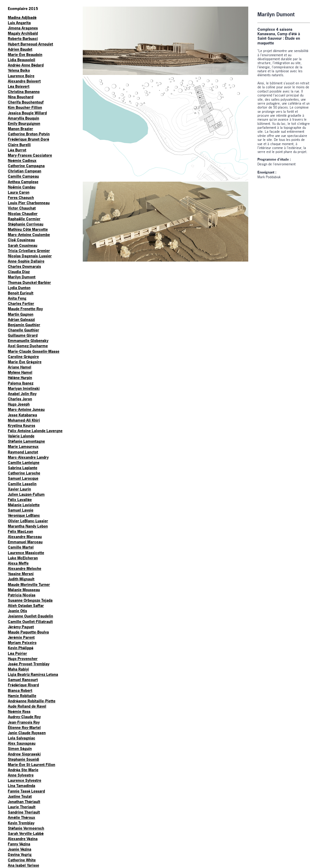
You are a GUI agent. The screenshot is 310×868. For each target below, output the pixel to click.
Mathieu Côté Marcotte (28, 229)
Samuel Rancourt (23, 680)
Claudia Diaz (19, 272)
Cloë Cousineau (21, 240)
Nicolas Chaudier (23, 214)
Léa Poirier (17, 653)
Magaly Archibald (23, 33)
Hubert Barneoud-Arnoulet (30, 44)
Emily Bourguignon (24, 123)
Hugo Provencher (23, 659)
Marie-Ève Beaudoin (25, 55)
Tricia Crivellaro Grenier (29, 251)
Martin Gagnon (21, 314)
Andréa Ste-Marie (23, 770)
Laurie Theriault (22, 807)
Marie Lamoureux (23, 446)
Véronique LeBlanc (24, 515)
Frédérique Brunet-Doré (29, 139)
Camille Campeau (23, 176)
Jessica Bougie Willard (27, 113)
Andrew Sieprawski (24, 754)
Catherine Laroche (24, 473)
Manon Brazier (20, 129)
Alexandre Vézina (23, 839)
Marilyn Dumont (22, 277)
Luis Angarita (19, 23)
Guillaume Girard (23, 335)
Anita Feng (17, 298)
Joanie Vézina (20, 849)
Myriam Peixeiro (22, 643)
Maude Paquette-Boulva (28, 632)
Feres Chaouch (21, 198)
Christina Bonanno (24, 92)
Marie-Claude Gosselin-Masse (34, 351)
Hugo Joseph (19, 404)
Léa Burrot (17, 150)
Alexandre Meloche (25, 568)
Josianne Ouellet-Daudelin (30, 616)
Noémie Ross (19, 711)
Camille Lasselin (22, 484)
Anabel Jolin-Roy (22, 394)
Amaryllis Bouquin (24, 118)
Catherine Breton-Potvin (29, 134)
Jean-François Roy (24, 722)
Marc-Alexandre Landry (28, 457)
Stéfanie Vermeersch (26, 828)
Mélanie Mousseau (24, 590)
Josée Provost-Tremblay (29, 664)
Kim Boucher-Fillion (25, 107)
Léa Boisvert (19, 86)
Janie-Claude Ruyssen (27, 733)
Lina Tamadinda (22, 786)
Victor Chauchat (22, 208)
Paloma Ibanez (21, 383)
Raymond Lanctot (23, 452)
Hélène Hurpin (20, 378)
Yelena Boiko (19, 70)
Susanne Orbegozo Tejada (30, 600)
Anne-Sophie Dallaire (26, 261)
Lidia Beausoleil (22, 60)
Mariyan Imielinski (24, 388)
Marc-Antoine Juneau (26, 409)
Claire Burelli (19, 145)
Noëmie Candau (22, 187)
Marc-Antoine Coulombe (29, 235)
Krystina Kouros (22, 425)
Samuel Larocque (23, 478)
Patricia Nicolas (22, 595)
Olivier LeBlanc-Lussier (28, 521)
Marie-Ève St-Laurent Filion (32, 765)
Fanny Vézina (19, 844)
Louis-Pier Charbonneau (29, 203)
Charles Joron (20, 399)
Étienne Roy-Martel (24, 727)
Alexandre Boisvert (24, 81)
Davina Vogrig (20, 854)
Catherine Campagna (26, 166)
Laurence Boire (21, 76)
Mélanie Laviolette (24, 505)
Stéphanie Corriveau (26, 224)
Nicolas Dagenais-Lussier (30, 256)
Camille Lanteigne (24, 463)
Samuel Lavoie (21, 510)
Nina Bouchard (21, 97)
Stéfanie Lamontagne (26, 441)
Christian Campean (25, 171)
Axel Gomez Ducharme (28, 346)
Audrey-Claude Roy (24, 717)
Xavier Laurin (19, 489)
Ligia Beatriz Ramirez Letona (33, 674)
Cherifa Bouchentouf (26, 102)
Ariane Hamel (20, 367)
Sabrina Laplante (23, 468)
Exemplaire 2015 (23, 9)
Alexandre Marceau (25, 537)
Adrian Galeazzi (21, 320)
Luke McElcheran (23, 558)
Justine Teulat (20, 796)
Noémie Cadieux (22, 160)
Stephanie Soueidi (24, 759)
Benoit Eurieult (21, 293)
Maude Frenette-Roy (25, 309)
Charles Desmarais (24, 266)
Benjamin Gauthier (24, 325)
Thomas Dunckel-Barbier (29, 282)
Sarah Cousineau (23, 245)
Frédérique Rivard (23, 685)
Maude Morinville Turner (29, 584)
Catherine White (22, 860)
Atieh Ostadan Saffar (26, 606)
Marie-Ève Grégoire (25, 362)
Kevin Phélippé (21, 648)
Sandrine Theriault (24, 812)
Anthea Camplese (23, 182)
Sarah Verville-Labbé (26, 833)
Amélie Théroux (22, 817)
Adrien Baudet (20, 49)
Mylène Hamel (20, 372)
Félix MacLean (20, 531)
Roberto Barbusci (23, 39)
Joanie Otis (17, 611)
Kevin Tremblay (21, 823)
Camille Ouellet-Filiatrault (30, 622)
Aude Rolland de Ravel (27, 706)
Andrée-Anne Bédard (26, 65)
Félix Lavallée (20, 500)
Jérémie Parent (21, 637)
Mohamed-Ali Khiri (24, 420)
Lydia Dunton (19, 288)
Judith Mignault (21, 579)
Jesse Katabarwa (22, 415)
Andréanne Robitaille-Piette (32, 701)
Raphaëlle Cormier (24, 219)
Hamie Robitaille (22, 696)
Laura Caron (19, 192)
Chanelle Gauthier (24, 330)
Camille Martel (21, 547)
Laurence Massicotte (26, 553)
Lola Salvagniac (22, 738)
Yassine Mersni (21, 574)
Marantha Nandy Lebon (28, 526)
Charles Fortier (21, 303)
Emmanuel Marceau (25, 542)
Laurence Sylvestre (25, 780)
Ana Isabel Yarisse (24, 865)
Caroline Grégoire (23, 357)
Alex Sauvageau (22, 743)
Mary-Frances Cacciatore (30, 155)
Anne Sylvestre (21, 775)
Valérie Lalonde (21, 436)
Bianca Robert (20, 690)
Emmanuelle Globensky (28, 341)
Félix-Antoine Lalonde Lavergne (35, 431)
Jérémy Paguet (21, 627)
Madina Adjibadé (22, 17)
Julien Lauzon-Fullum (26, 494)
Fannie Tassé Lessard (26, 791)
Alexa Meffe (18, 563)
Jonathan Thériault (24, 802)
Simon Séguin (20, 749)
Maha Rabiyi (18, 669)
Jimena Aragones (23, 28)
